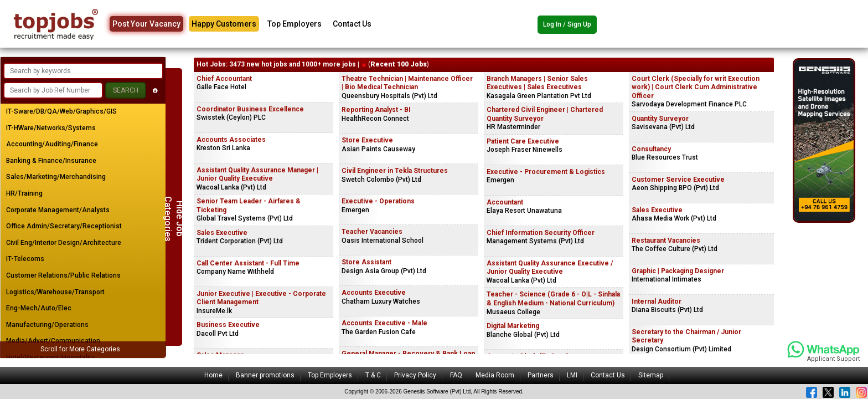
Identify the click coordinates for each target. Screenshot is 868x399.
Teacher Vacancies (372, 232)
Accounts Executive (374, 293)
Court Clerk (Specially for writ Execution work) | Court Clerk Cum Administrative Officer (696, 87)
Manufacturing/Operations (47, 325)
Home (213, 375)
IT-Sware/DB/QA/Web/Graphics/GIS (61, 111)
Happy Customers (224, 24)
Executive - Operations (378, 201)
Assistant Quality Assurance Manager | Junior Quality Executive (257, 175)
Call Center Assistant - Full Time (248, 263)
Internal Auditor (657, 301)
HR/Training (24, 193)
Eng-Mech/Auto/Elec (39, 308)
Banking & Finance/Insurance (51, 161)
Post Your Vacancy (146, 24)
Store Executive (367, 140)
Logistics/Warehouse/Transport (55, 292)
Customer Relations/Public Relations (63, 275)
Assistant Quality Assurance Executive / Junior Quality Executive (550, 268)
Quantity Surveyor (660, 119)
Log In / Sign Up (567, 24)
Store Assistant (366, 262)
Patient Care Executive (523, 141)
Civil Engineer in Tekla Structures (395, 171)
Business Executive (228, 325)
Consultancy (651, 149)
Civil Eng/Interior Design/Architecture (64, 243)
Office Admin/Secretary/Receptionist (64, 226)
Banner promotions (265, 375)
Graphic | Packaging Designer (678, 271)
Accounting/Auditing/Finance (52, 144)
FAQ (456, 375)
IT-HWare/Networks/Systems (51, 128)
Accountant (505, 202)
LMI (572, 375)
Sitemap (651, 375)
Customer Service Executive (678, 180)
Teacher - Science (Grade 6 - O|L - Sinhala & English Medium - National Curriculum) (553, 299)
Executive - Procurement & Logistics (546, 172)
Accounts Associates (231, 140)
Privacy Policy (415, 375)
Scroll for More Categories (80, 349)
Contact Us (352, 24)
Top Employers (294, 24)
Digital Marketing (513, 326)
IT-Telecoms (25, 259)
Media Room (495, 375)
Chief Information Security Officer (541, 233)
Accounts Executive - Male (384, 323)
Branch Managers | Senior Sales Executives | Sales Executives (537, 83)
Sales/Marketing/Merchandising (56, 177)
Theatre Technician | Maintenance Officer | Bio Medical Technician (407, 83)
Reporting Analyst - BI (376, 110)
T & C (373, 375)
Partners (541, 375)
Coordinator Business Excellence (250, 109)
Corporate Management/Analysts (58, 210)
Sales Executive (222, 233)
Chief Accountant (224, 79)
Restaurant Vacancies (666, 241)
